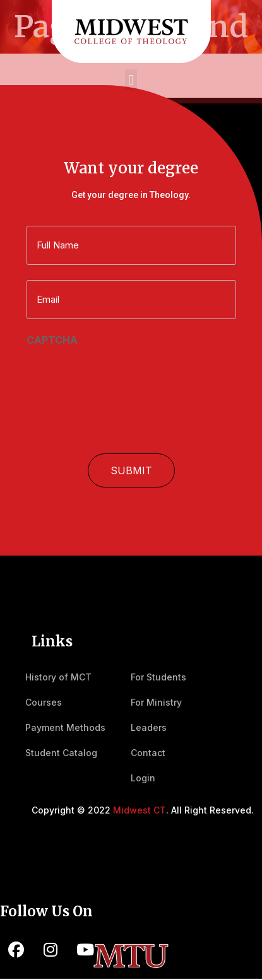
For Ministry (156, 702)
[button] (131, 80)
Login (143, 778)
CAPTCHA (52, 340)
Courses (44, 702)
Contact (148, 753)
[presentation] (122, 375)
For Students (158, 677)
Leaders (149, 727)
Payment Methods (65, 727)
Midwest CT (140, 810)
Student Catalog (61, 753)
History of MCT (58, 677)
